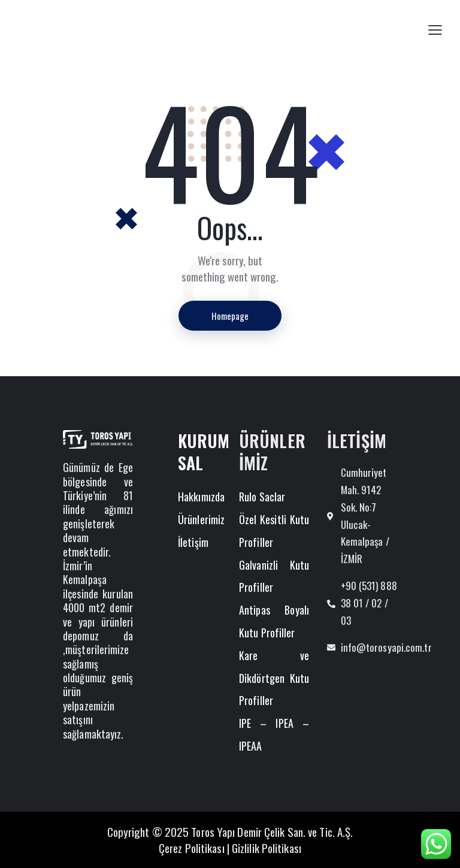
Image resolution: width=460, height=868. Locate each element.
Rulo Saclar (262, 497)
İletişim (193, 542)
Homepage (230, 316)
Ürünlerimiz (201, 519)
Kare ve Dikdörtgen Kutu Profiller (274, 678)
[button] (435, 29)
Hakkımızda (201, 497)
